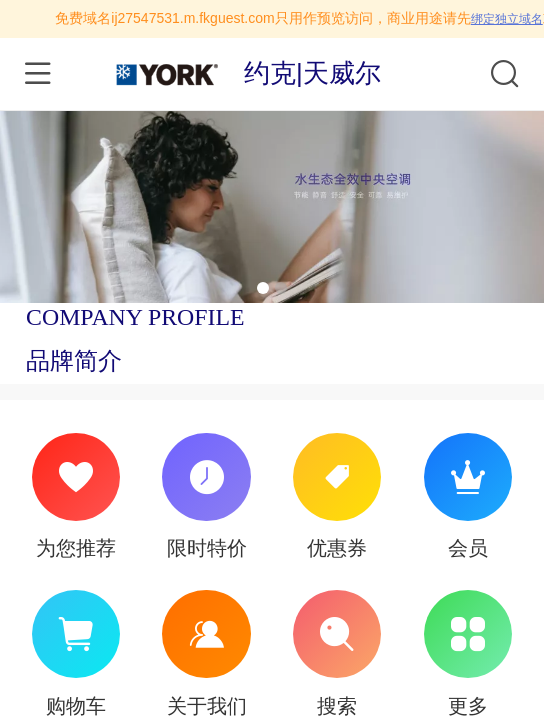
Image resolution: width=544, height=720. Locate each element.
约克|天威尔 (312, 73)
